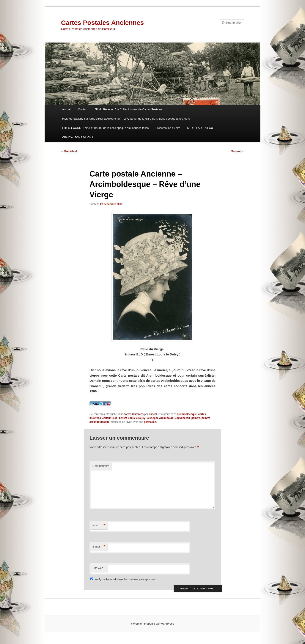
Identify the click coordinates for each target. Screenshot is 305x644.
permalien (150, 422)
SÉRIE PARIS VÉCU (200, 128)
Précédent (69, 151)
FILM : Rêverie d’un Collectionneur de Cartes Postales (128, 109)
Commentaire (101, 466)
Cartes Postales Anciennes (102, 23)
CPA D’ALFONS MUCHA (78, 137)
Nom (99, 526)
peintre (196, 418)
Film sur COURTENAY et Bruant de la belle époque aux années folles (105, 128)
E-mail (99, 547)
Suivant (238, 151)
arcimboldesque (187, 414)
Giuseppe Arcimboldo (160, 418)
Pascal (153, 414)
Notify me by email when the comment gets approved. (123, 579)
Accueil (67, 109)
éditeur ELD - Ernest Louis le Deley (124, 418)
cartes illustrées (134, 414)
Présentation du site (168, 128)
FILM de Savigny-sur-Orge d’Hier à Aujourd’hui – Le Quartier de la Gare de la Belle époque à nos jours (126, 119)
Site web (98, 568)
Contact (83, 109)
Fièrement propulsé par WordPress (152, 624)
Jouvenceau (182, 418)
